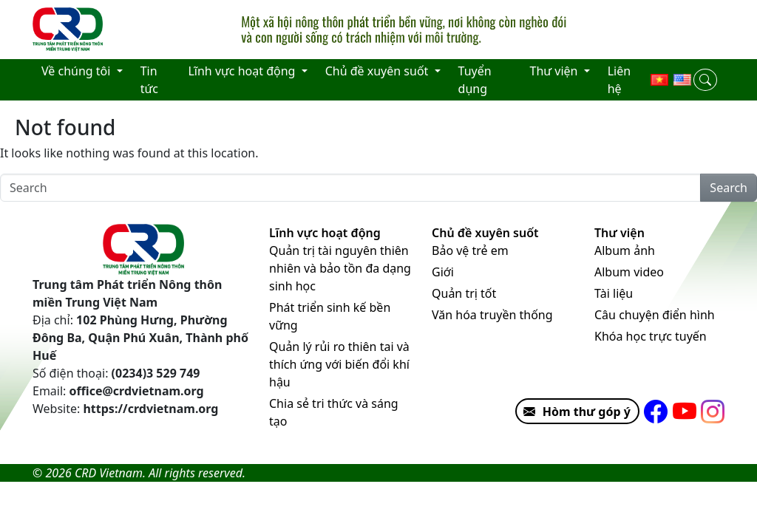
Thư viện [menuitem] (556, 71)
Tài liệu (614, 293)
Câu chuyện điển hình (655, 315)
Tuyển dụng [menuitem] (475, 80)
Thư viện (619, 233)
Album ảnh (625, 250)
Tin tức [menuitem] (149, 80)
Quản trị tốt (464, 293)
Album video (629, 272)
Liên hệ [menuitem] (619, 80)
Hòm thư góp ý (574, 412)
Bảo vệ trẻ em (470, 250)
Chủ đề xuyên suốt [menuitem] (378, 71)
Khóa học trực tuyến (651, 336)
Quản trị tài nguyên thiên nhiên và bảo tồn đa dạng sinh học (340, 268)
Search (729, 188)
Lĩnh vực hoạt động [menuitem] (243, 71)
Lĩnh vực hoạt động (325, 233)
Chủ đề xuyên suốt (485, 233)
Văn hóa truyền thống (492, 315)
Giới (443, 272)
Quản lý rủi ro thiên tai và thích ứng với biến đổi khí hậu (339, 364)
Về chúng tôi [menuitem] (78, 71)
